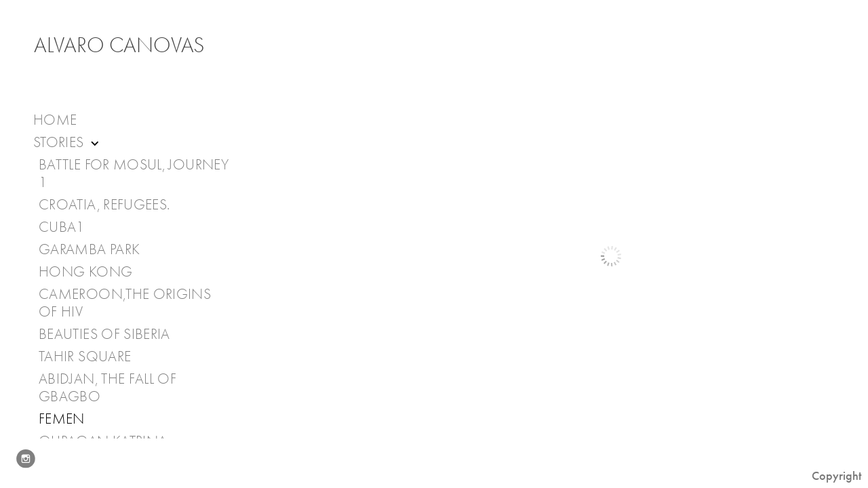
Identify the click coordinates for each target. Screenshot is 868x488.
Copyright (836, 476)
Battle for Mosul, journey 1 (134, 174)
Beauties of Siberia (104, 334)
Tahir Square (85, 357)
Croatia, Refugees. (104, 205)
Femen (62, 419)
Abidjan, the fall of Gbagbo (107, 388)
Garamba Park (89, 249)
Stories (67, 143)
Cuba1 (62, 227)
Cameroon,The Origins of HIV (125, 303)
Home (55, 120)
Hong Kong (85, 272)
